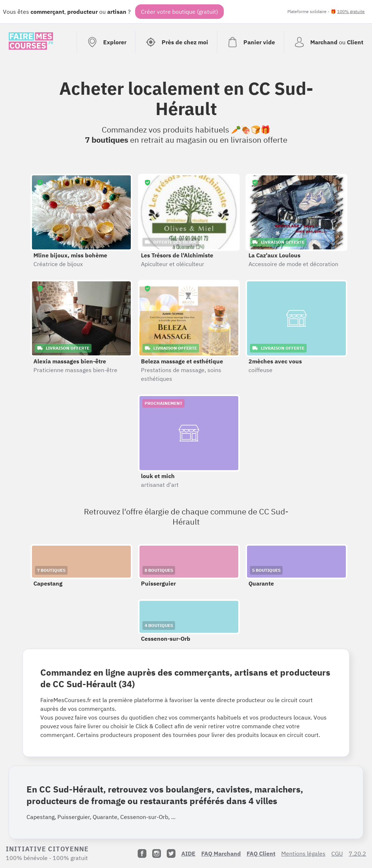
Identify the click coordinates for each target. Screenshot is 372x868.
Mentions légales (303, 853)
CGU (337, 853)
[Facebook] (142, 853)
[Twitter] (171, 853)
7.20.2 (357, 853)
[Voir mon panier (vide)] (250, 42)
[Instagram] (157, 853)
